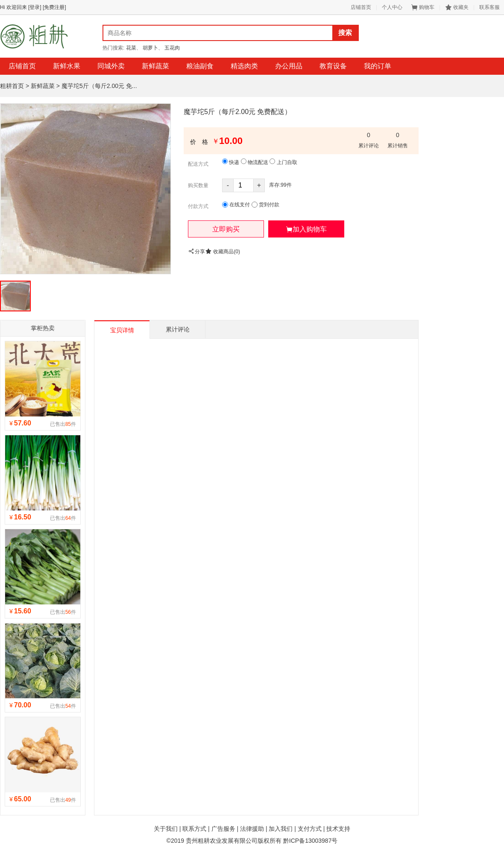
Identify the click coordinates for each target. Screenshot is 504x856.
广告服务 (223, 829)
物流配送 (255, 162)
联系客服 (489, 7)
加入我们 (281, 829)
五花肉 (172, 48)
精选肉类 (244, 66)
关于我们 (166, 829)
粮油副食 (200, 66)
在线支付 (236, 205)
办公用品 (289, 66)
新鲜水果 (67, 66)
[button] (226, 229)
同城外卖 (111, 66)
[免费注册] (54, 7)
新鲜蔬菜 (155, 66)
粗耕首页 (12, 86)
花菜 (131, 48)
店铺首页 (361, 7)
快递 (231, 162)
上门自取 (283, 162)
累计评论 (178, 329)
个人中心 (392, 7)
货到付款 (265, 205)
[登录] (35, 7)
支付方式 (310, 829)
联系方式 (194, 829)
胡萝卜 (150, 48)
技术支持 (338, 829)
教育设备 (333, 66)
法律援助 (252, 829)
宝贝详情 (122, 330)
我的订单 (378, 66)
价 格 (199, 142)
